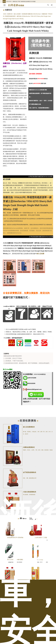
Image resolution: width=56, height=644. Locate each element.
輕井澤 (27, 434)
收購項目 (10, 14)
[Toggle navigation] (5, 5)
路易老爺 (46, 450)
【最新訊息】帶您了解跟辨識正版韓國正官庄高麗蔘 (24, 1)
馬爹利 (24, 450)
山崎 (46, 432)
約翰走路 (34, 432)
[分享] (52, 5)
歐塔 (39, 450)
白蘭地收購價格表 (29, 447)
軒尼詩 (29, 450)
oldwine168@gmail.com (34, 389)
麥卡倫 (24, 432)
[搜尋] (48, 5)
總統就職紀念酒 (33, 478)
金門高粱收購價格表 (30, 472)
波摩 (41, 432)
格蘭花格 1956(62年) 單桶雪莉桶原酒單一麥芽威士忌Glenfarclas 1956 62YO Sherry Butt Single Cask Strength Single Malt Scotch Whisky (28, 16)
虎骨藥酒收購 (32, 495)
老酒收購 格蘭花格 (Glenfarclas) (31, 14)
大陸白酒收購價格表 (30, 492)
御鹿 (42, 450)
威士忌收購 (17, 14)
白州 (50, 432)
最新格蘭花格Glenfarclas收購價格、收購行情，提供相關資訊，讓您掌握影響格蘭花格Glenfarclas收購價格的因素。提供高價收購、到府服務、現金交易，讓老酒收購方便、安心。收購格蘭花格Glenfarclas (28, 231)
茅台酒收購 (26, 495)
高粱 (24, 478)
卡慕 (36, 450)
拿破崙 (51, 450)
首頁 (5, 14)
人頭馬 (33, 450)
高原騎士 (29, 432)
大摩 (38, 432)
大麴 (27, 478)
